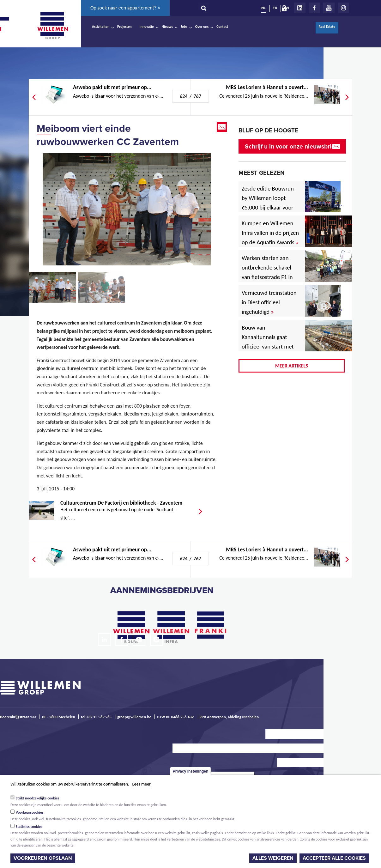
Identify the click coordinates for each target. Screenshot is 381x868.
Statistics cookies (29, 827)
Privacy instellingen (191, 771)
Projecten (124, 27)
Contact (222, 27)
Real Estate (327, 27)
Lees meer (142, 784)
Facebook (314, 8)
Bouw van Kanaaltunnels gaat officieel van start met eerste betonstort (268, 342)
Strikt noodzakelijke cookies (38, 798)
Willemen (52, 26)
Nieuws (167, 27)
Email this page (222, 127)
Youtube (329, 8)
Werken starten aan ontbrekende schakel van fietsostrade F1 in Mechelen (267, 272)
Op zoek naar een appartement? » (125, 8)
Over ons (202, 27)
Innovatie (147, 27)
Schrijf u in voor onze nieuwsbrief (291, 146)
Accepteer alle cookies (334, 858)
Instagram (343, 8)
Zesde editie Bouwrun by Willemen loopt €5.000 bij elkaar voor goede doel (268, 203)
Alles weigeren (273, 858)
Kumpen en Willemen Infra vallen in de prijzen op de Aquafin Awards (270, 233)
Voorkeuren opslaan (43, 858)
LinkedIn (300, 8)
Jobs (184, 27)
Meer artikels (292, 366)
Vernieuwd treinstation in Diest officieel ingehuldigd (269, 302)
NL (263, 8)
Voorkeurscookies (30, 812)
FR (275, 8)
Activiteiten (101, 27)
